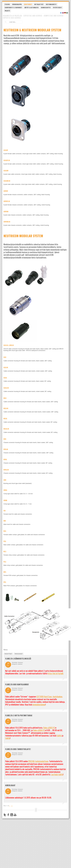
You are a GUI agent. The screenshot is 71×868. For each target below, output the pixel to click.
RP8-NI (6, 449)
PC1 (5, 562)
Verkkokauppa (17, 4)
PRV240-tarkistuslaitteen (38, 761)
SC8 (5, 357)
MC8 (5, 398)
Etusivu (7, 4)
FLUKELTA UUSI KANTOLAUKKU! (17, 684)
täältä (59, 736)
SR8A (5, 490)
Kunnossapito (46, 7)
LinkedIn (12, 815)
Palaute (7, 11)
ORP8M (6, 212)
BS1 (5, 531)
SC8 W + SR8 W (9, 345)
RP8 (5, 439)
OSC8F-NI (7, 160)
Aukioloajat (10, 785)
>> (12, 806)
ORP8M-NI (7, 222)
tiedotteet (8, 654)
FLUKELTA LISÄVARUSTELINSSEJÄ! (18, 659)
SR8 (5, 480)
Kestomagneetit (51, 4)
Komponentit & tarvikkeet (13, 7)
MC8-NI (6, 408)
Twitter (5, 815)
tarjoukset (19, 654)
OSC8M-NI (7, 181)
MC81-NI (6, 429)
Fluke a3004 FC (39, 730)
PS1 (5, 541)
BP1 (5, 572)
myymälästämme (39, 705)
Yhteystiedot (57, 7)
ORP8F (6, 191)
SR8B (5, 500)
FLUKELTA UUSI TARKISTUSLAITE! (18, 749)
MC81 (5, 418)
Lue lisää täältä (57, 774)
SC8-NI (6, 367)
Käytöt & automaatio (31, 7)
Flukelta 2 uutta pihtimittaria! (19, 715)
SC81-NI (6, 388)
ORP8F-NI (7, 201)
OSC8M (6, 171)
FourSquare (18, 815)
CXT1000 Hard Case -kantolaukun (49, 697)
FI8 (4, 511)
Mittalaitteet (39, 4)
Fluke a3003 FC (49, 728)
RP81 (5, 459)
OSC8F (6, 150)
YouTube (15, 815)
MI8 (5, 521)
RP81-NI (6, 470)
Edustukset (28, 4)
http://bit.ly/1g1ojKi (56, 673)
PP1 (5, 582)
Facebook (8, 815)
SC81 (5, 378)
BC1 (5, 551)
